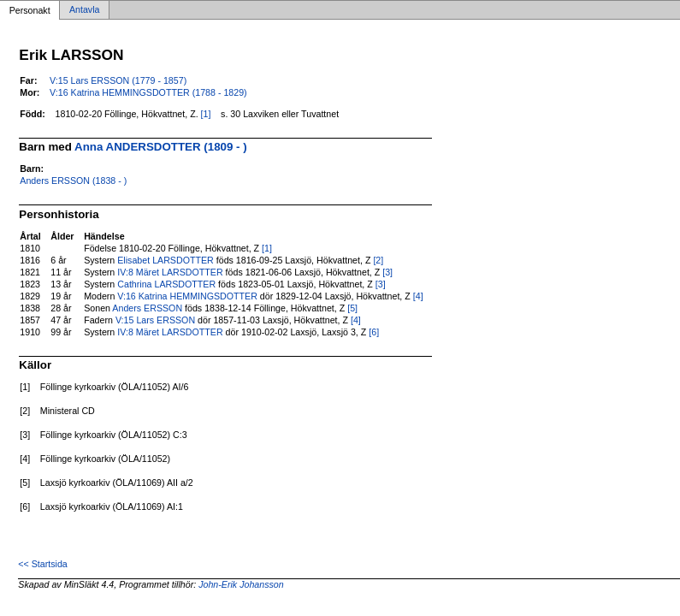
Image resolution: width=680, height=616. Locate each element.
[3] (387, 272)
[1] (206, 114)
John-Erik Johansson (241, 584)
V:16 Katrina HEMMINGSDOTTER (187, 296)
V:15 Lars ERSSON (155, 320)
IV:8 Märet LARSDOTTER (170, 272)
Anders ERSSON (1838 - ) (73, 181)
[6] (374, 332)
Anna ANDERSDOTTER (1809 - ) (161, 147)
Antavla (85, 10)
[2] (378, 260)
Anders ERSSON (147, 308)
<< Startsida (42, 564)
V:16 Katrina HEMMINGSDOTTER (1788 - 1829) (148, 92)
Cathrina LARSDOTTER (166, 284)
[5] (352, 308)
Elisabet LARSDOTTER (166, 260)
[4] (418, 296)
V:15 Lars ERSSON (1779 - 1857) (118, 80)
